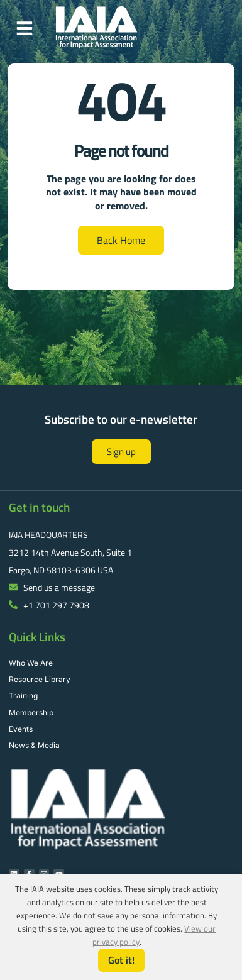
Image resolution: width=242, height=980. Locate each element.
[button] (25, 28)
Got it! (121, 960)
